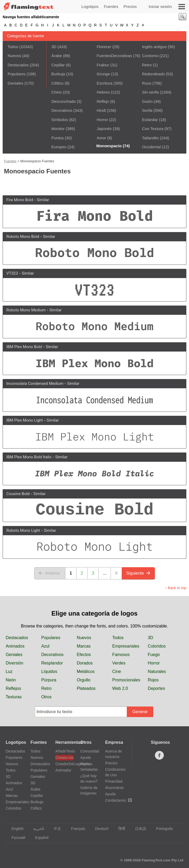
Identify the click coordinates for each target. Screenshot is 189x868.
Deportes (156, 688)
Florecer (104, 47)
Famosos (121, 655)
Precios (130, 6)
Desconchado (64, 101)
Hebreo (103, 92)
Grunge (103, 74)
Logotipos (90, 6)
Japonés (104, 129)
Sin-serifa (150, 92)
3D (54, 47)
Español (39, 838)
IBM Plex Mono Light (25, 420)
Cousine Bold (18, 494)
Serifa (147, 110)
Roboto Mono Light (23, 530)
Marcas (84, 646)
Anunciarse (114, 788)
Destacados (18, 65)
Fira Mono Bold (20, 200)
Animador (63, 770)
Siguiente (138, 573)
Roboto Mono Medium (26, 310)
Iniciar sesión (160, 6)
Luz (9, 671)
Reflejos (13, 688)
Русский (16, 838)
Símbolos (60, 120)
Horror (102, 120)
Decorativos (62, 110)
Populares (17, 74)
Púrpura (49, 680)
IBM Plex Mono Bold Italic (29, 457)
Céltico (57, 83)
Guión (147, 101)
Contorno (150, 56)
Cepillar (58, 65)
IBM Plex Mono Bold (24, 347)
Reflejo (103, 101)
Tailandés (150, 138)
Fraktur (103, 65)
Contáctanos (118, 800)
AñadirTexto (64, 751)
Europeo (59, 147)
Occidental (151, 147)
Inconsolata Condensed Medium (35, 384)
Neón (11, 680)
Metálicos (86, 671)
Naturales (157, 671)
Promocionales (126, 680)
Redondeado (153, 74)
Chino (57, 92)
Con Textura (153, 129)
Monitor (58, 129)
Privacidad (114, 781)
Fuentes (111, 6)
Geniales (15, 83)
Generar (140, 712)
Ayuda (85, 758)
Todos (13, 47)
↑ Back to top (176, 588)
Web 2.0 (120, 688)
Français (76, 829)
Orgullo (84, 680)
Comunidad (90, 751)
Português (162, 829)
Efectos (84, 655)
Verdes (119, 663)
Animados (15, 646)
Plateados (86, 688)
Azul (45, 646)
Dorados (85, 663)
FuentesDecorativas (114, 56)
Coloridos (157, 646)
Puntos (58, 138)
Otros (46, 697)
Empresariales (126, 646)
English (15, 829)
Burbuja (58, 74)
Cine (117, 671)
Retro (147, 65)
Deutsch (99, 829)
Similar (43, 200)
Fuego (154, 655)
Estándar (150, 120)
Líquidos (49, 671)
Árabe (57, 56)
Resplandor (52, 663)
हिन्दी (119, 829)
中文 (55, 829)
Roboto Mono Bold (23, 237)
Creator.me (64, 758)
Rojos (153, 680)
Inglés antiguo (154, 47)
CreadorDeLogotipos (64, 764)
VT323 (12, 273)
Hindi (101, 110)
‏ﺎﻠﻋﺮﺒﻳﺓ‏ (36, 829)
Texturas (13, 697)
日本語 (138, 829)
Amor (101, 138)
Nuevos (14, 56)
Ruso (147, 83)
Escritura (104, 83)
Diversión (14, 663)
